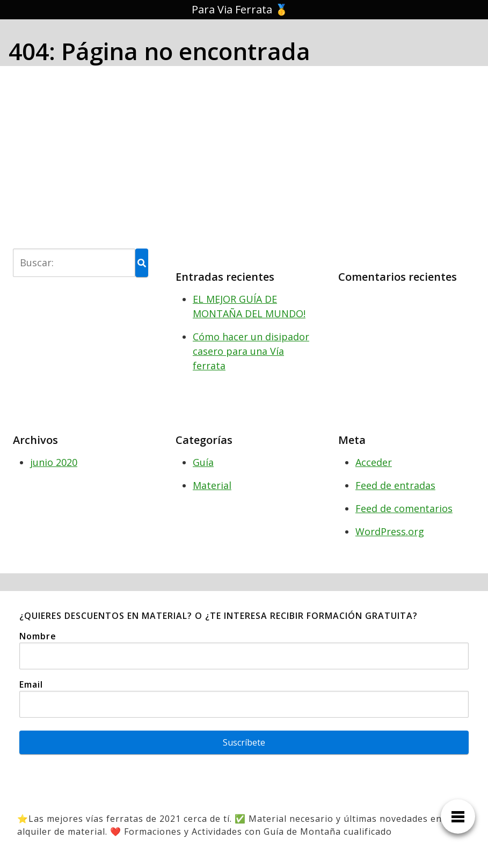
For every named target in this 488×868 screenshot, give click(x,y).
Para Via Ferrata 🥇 (240, 10)
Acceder (374, 462)
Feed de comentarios (404, 508)
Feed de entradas (395, 485)
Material (212, 485)
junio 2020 (54, 462)
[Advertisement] (244, 155)
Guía (203, 462)
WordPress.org (390, 531)
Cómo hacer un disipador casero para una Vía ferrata (251, 351)
